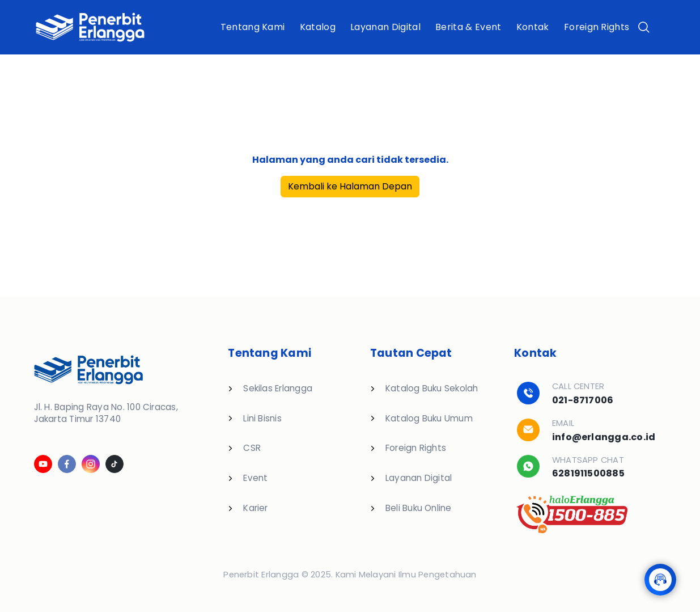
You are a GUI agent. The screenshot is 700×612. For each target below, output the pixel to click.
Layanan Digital (385, 27)
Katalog (318, 27)
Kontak (533, 27)
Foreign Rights (597, 27)
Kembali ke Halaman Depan (350, 186)
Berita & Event (468, 27)
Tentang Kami (253, 27)
